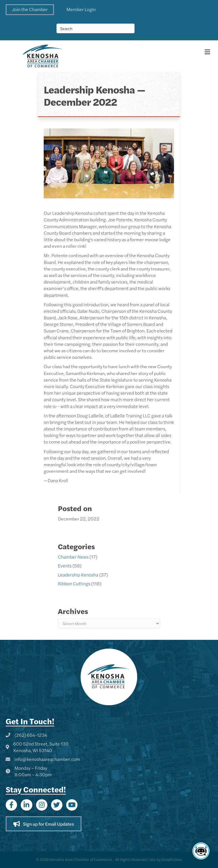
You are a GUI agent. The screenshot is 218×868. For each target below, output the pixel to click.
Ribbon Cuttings (74, 583)
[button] (30, 10)
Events (65, 566)
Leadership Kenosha (78, 575)
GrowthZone (172, 859)
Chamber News (73, 557)
